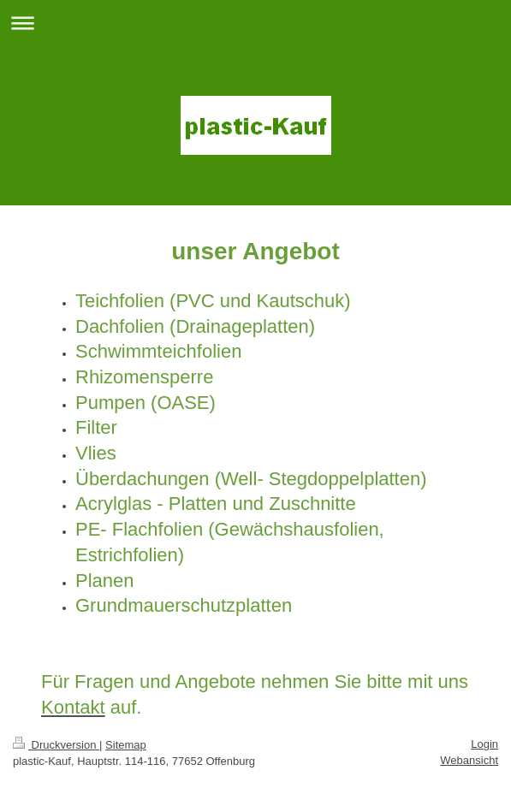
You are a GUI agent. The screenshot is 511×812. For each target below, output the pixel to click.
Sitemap (126, 745)
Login (484, 744)
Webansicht (469, 760)
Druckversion (56, 745)
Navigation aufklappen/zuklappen (255, 23)
